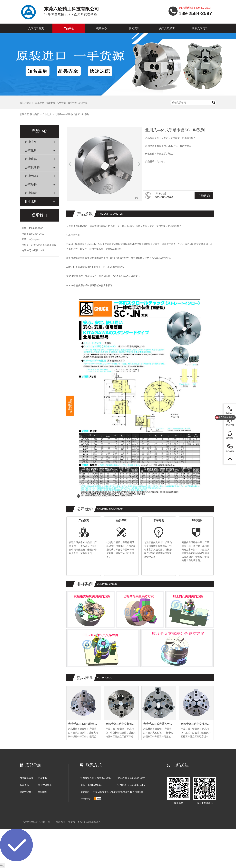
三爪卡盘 (40, 103)
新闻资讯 (134, 28)
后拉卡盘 (83, 103)
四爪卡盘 (72, 103)
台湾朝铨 (31, 193)
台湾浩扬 (31, 184)
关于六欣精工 (167, 28)
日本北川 (47, 114)
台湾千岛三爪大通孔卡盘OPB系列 (159, 724)
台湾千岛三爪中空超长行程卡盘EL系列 (121, 724)
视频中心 (101, 28)
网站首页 (35, 114)
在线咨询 (204, 196)
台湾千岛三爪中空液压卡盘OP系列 (196, 724)
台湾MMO (31, 176)
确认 (3, 865)
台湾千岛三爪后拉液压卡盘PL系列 (84, 724)
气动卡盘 (61, 103)
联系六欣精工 (200, 28)
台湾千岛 (31, 142)
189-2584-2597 (36, 234)
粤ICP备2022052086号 (89, 822)
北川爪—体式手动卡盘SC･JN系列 (72, 114)
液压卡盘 (50, 103)
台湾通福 (31, 159)
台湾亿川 (31, 150)
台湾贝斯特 (32, 167)
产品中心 (69, 28)
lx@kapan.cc (35, 239)
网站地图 (42, 792)
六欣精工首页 (36, 28)
